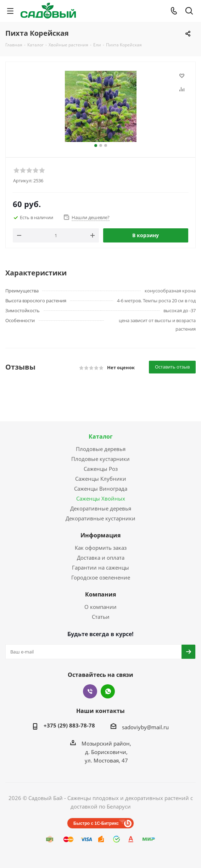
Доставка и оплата (101, 558)
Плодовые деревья (101, 449)
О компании (100, 607)
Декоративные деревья (101, 508)
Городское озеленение (101, 577)
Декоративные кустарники (100, 518)
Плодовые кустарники (100, 459)
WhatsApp (108, 691)
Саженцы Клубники (101, 479)
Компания (100, 594)
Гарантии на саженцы (100, 567)
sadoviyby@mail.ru (145, 727)
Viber (90, 691)
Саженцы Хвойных (101, 498)
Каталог (101, 436)
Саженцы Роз (101, 469)
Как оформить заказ (101, 548)
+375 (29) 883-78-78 (69, 725)
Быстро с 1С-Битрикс (96, 823)
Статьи (101, 617)
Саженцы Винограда (101, 489)
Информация (100, 535)
